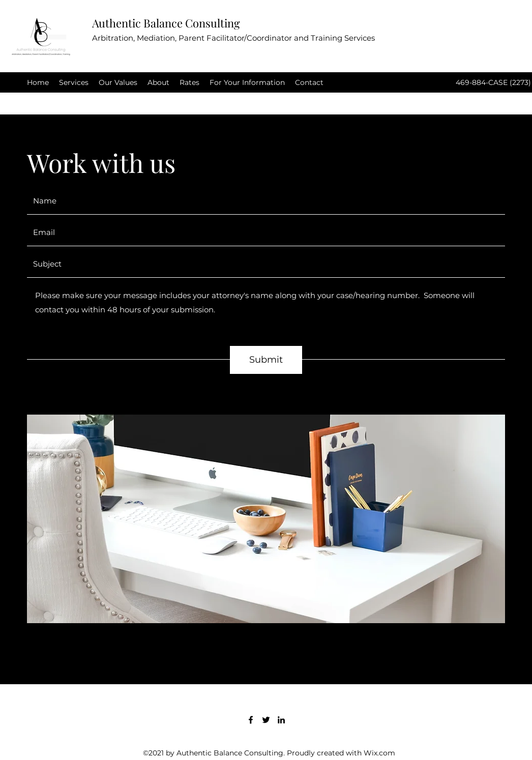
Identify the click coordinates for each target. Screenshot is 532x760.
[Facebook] (251, 720)
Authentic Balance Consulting (166, 23)
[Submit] (266, 360)
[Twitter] (266, 720)
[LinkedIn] (281, 720)
